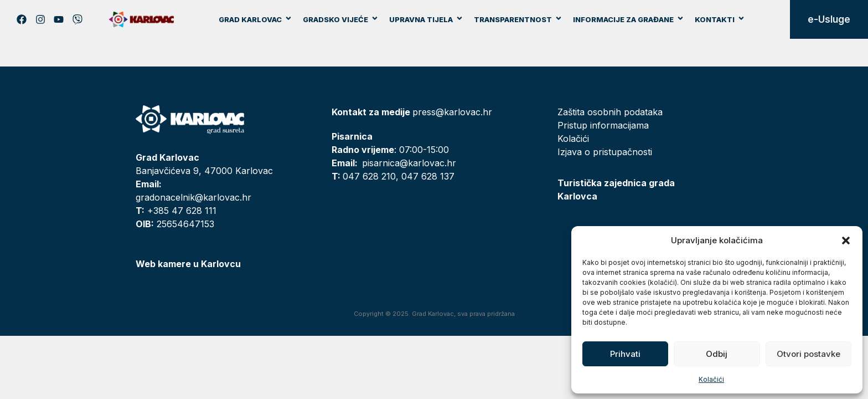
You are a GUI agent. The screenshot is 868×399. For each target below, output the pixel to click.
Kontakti (720, 19)
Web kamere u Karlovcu (188, 264)
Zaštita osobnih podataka (610, 112)
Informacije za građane (629, 19)
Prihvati (625, 354)
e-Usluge (829, 19)
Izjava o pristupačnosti (605, 152)
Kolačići (711, 379)
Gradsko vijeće (341, 19)
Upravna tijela (426, 19)
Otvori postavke (808, 354)
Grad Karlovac (255, 19)
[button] (846, 241)
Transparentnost (518, 19)
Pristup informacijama (603, 125)
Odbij (717, 354)
